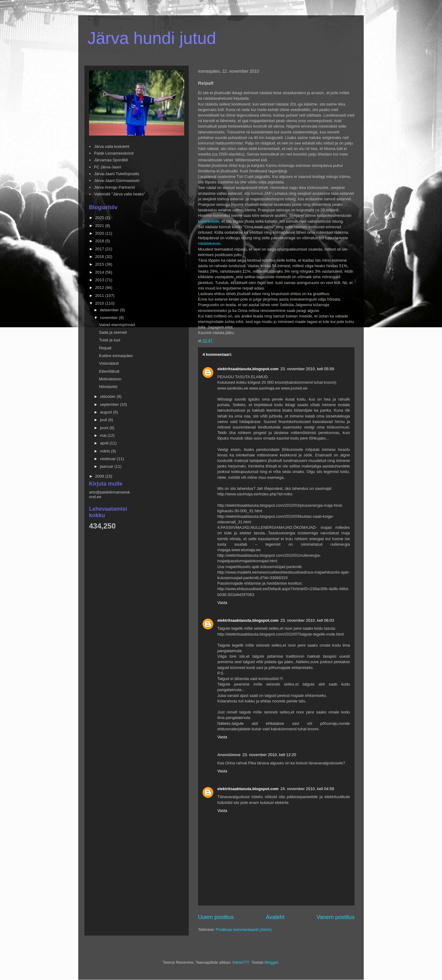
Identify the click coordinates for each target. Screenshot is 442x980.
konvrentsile (209, 221)
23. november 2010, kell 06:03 (307, 620)
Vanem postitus (335, 917)
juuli (104, 420)
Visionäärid (109, 363)
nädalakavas (209, 243)
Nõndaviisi (108, 387)
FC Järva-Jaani (107, 167)
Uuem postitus (216, 917)
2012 (100, 288)
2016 (100, 257)
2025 (100, 218)
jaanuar (107, 466)
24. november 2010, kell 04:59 (307, 789)
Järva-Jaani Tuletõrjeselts (116, 174)
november (109, 318)
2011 (100, 296)
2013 (100, 280)
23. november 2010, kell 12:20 (269, 755)
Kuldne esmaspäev (116, 356)
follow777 (241, 962)
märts (106, 451)
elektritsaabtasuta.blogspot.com (248, 369)
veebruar (109, 459)
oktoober (108, 396)
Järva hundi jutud (152, 38)
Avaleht (275, 917)
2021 (100, 226)
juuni (105, 428)
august (107, 412)
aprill (105, 443)
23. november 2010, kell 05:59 (307, 369)
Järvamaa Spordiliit (111, 160)
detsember (110, 310)
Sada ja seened (113, 332)
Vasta (222, 603)
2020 (100, 233)
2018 (100, 241)
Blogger (271, 962)
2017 (100, 249)
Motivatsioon (110, 379)
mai (104, 435)
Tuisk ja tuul (109, 340)
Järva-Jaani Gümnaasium (117, 181)
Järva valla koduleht (112, 146)
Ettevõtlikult (109, 371)
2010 (100, 303)
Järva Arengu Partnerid (114, 187)
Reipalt (105, 348)
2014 (100, 272)
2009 (100, 476)
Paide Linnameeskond (114, 153)
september (110, 404)
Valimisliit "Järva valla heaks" (120, 194)
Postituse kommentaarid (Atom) (244, 930)
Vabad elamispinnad (117, 325)
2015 (100, 264)
